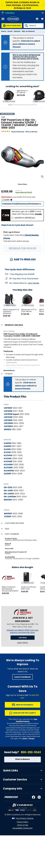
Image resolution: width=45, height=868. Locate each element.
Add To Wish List (25, 259)
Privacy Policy (23, 822)
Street (10, 31)
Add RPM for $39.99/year (25, 218)
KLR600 (8, 443)
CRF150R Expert (12, 414)
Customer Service (15, 780)
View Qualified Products (26, 720)
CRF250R (8, 423)
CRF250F (8, 420)
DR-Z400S (9, 494)
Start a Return (22, 759)
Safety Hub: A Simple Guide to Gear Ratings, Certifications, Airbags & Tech (22, 5)
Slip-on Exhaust (28, 31)
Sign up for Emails (24, 705)
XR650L (8, 429)
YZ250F (7, 516)
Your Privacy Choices (25, 818)
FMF (3, 117)
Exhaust (17, 31)
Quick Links (10, 770)
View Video (22, 184)
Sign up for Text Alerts (24, 713)
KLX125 (7, 449)
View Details (33, 283)
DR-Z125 (8, 487)
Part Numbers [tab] (12, 534)
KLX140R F (9, 465)
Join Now (22, 638)
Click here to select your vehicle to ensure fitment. (26, 44)
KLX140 (7, 452)
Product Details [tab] (14, 325)
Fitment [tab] (9, 374)
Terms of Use (22, 825)
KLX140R (8, 461)
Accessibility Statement (23, 828)
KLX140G (8, 455)
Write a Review (31, 132)
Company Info (13, 789)
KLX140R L (9, 468)
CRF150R (8, 411)
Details (38, 214)
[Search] (34, 26)
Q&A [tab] (7, 529)
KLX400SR (9, 471)
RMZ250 (8, 500)
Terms (25, 738)
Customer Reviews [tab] (14, 523)
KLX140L (8, 458)
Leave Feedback (22, 677)
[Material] (22, 204)
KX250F (8, 474)
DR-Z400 (8, 491)
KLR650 (8, 446)
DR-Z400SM (10, 497)
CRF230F (8, 417)
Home (4, 31)
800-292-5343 (31, 752)
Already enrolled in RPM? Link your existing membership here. (23, 631)
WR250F (8, 514)
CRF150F (8, 408)
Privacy (32, 738)
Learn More (22, 643)
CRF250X (8, 426)
